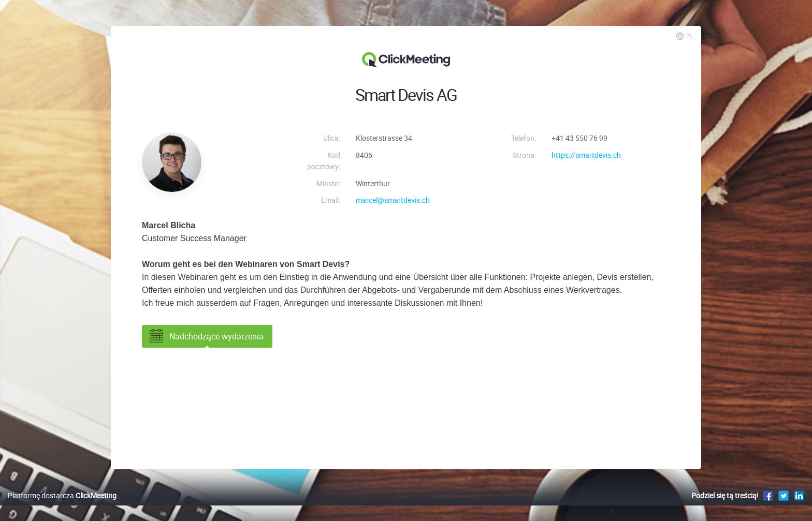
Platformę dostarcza (62, 495)
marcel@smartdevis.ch (393, 200)
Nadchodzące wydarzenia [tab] (206, 336)
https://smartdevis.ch (586, 155)
